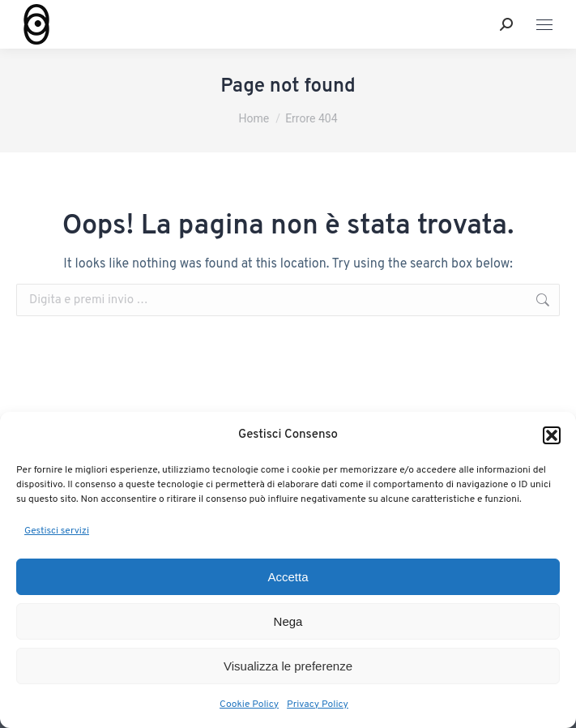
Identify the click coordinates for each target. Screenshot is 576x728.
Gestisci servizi (57, 531)
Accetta (288, 577)
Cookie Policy (249, 704)
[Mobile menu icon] (544, 25)
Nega (288, 621)
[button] (552, 435)
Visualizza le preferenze (288, 666)
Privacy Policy (318, 704)
